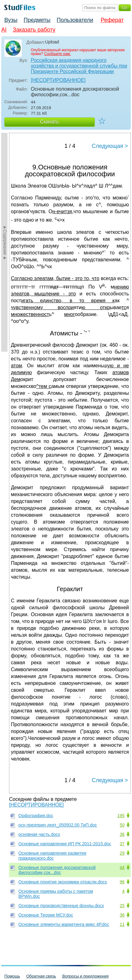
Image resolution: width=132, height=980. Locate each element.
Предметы (37, 20)
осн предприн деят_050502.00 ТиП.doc (58, 825)
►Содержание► (5, 242)
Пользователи (75, 20)
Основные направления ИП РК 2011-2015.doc (65, 844)
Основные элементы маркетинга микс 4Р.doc (64, 924)
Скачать (49, 122)
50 (122, 825)
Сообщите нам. (58, 54)
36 (122, 834)
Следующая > (110, 146)
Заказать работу (34, 30)
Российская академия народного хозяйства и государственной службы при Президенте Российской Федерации (79, 66)
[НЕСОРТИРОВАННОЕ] (58, 80)
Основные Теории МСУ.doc (46, 915)
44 (122, 867)
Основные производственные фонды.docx (61, 906)
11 (122, 924)
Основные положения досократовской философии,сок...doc (57, 870)
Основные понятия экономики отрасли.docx (63, 882)
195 (121, 816)
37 (122, 844)
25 (122, 906)
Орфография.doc (36, 816)
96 (122, 882)
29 (122, 853)
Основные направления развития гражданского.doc (52, 856)
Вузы (11, 20)
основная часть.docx (39, 834)
